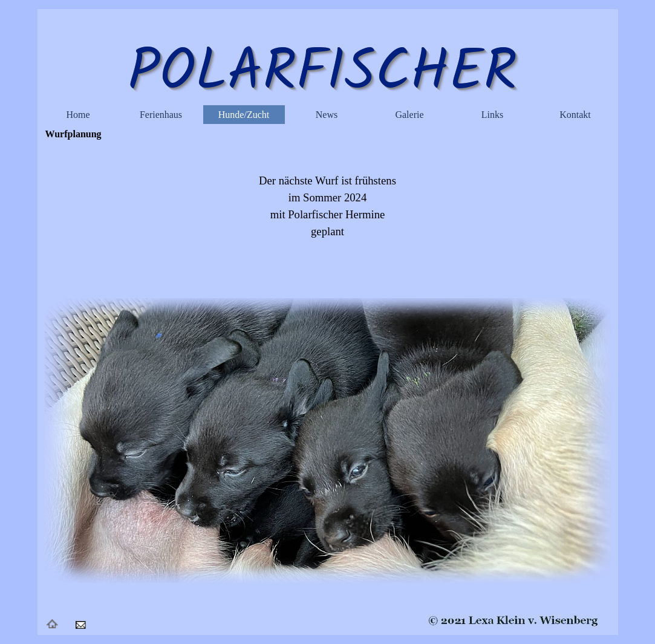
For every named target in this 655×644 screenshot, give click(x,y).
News (327, 115)
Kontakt (575, 115)
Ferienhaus (161, 115)
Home (78, 115)
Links (492, 115)
